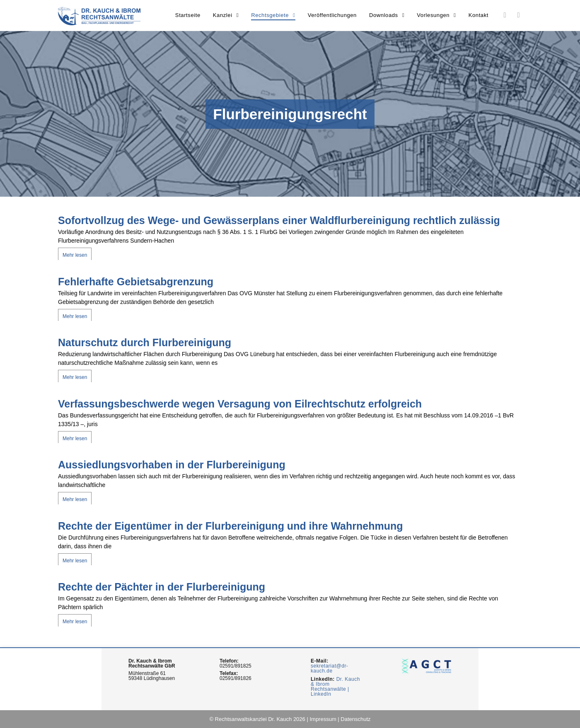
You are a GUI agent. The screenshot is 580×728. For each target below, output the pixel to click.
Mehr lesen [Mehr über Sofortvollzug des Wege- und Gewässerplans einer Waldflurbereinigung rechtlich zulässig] (75, 255)
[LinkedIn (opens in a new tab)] (505, 15)
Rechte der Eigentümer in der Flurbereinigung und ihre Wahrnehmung (230, 526)
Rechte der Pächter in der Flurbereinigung (162, 587)
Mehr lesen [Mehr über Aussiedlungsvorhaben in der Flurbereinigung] (75, 499)
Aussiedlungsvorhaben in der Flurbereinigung (172, 465)
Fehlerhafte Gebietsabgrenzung (136, 282)
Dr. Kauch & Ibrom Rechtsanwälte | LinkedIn (335, 687)
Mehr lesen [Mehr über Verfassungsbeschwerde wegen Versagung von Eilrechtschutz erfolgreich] (75, 439)
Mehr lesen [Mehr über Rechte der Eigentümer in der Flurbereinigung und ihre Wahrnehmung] (75, 561)
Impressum (323, 719)
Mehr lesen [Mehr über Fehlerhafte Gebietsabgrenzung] (75, 316)
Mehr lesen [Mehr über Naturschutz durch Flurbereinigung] (75, 377)
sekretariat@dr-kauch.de (329, 668)
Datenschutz (355, 719)
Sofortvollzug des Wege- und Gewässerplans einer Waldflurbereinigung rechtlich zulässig (279, 220)
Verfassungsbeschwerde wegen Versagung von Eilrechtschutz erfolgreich (240, 404)
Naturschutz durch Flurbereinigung (145, 342)
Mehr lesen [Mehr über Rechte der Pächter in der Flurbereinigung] (75, 622)
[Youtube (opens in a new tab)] (518, 15)
